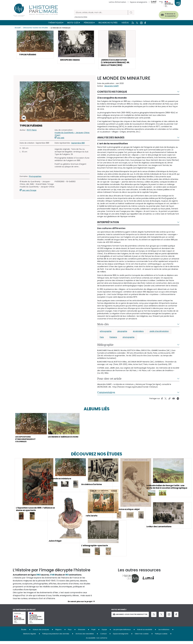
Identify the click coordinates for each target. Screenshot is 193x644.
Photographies (35, 177)
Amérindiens (138, 332)
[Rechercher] (101, 13)
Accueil (18, 28)
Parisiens (113, 338)
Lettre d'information (118, 2)
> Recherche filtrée (81, 17)
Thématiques (55, 23)
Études (24, 632)
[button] (35, 45)
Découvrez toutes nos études (36, 28)
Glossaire (81, 632)
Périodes (88, 23)
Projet (93, 632)
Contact (103, 637)
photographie (129, 338)
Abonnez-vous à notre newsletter (130, 617)
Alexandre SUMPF (112, 87)
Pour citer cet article (109, 380)
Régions (58, 632)
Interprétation (108, 223)
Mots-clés (73, 23)
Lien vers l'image (29, 191)
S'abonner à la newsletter (168, 14)
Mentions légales (30, 637)
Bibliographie (105, 346)
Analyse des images (111, 139)
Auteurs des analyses (41, 632)
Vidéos (125, 23)
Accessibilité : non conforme (96, 641)
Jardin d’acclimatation (159, 332)
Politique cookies (161, 637)
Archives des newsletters (85, 637)
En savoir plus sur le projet (80, 604)
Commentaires (106, 393)
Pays (70, 632)
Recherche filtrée (108, 23)
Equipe (104, 632)
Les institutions (164, 632)
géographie (122, 332)
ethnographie (106, 332)
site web (61, 139)
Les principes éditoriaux (122, 632)
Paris (102, 338)
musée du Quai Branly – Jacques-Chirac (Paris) (72, 135)
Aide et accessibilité (145, 632)
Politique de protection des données (56, 637)
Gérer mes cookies (142, 637)
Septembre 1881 (78, 144)
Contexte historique (112, 93)
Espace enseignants (139, 2)
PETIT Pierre (32, 131)
